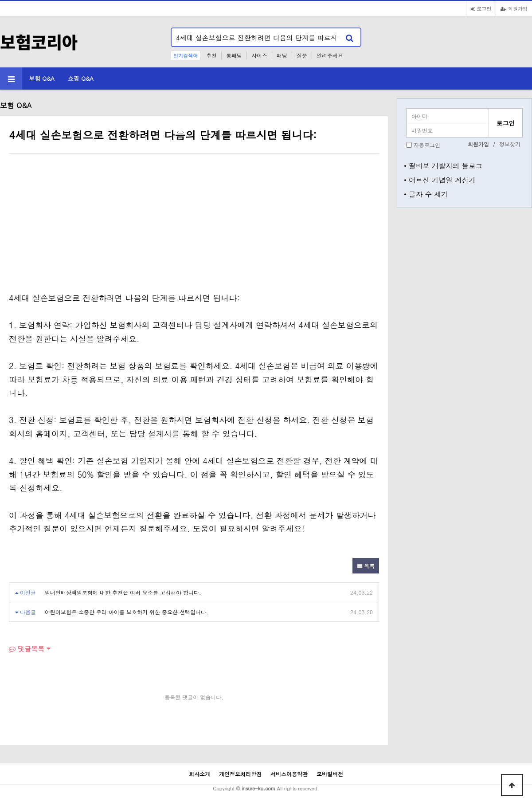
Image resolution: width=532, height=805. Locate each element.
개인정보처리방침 (240, 774)
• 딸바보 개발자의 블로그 (443, 165)
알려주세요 (330, 55)
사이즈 (259, 55)
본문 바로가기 (0, 0)
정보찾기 (510, 144)
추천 (211, 55)
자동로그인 (427, 145)
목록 (366, 566)
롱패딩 (234, 55)
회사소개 (199, 774)
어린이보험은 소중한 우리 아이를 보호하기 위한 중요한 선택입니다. (127, 612)
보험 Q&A (42, 78)
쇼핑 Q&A (81, 78)
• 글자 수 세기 (426, 194)
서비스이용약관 (289, 774)
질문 (302, 55)
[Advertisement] (83, 225)
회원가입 (514, 8)
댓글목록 (27, 649)
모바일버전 (330, 774)
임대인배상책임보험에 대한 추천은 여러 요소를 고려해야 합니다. (123, 592)
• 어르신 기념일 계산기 (440, 180)
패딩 (282, 55)
